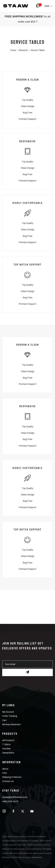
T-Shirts (6, 744)
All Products (8, 740)
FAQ (4, 773)
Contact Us (8, 781)
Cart (4, 720)
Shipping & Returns (12, 777)
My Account (8, 712)
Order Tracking (10, 716)
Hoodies (6, 749)
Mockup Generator (12, 724)
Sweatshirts (8, 753)
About (5, 769)
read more (37, 857)
